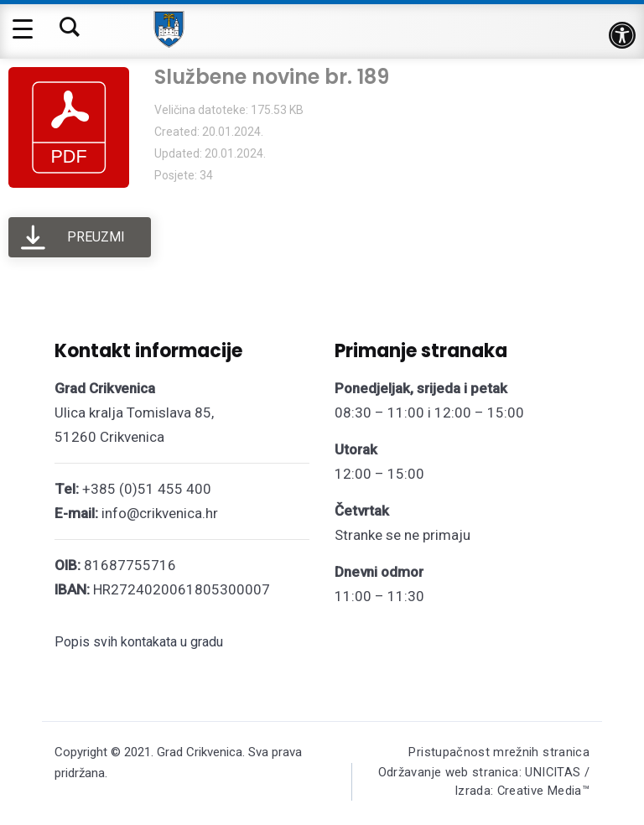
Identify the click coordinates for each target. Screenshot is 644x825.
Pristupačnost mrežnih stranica (499, 752)
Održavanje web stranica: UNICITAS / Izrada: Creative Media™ (482, 783)
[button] (622, 35)
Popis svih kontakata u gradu (139, 642)
